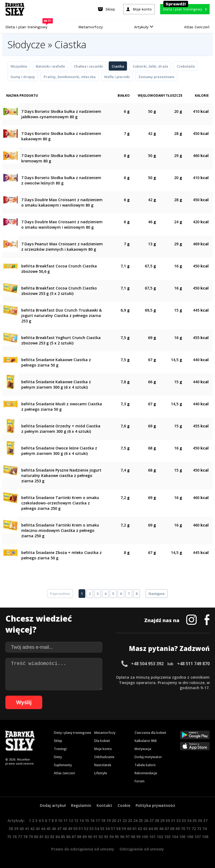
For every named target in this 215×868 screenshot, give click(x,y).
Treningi (60, 749)
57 (113, 829)
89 (84, 837)
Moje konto (103, 749)
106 (190, 837)
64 (151, 829)
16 (92, 820)
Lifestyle (101, 773)
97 (128, 837)
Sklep (58, 741)
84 (58, 837)
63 (145, 829)
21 (119, 820)
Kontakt (104, 805)
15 (87, 820)
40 (22, 829)
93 (106, 837)
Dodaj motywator (148, 757)
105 (182, 837)
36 (200, 820)
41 (27, 829)
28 (157, 820)
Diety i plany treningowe (73, 733)
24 (135, 820)
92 (101, 837)
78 (25, 837)
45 (48, 829)
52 (86, 829)
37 (205, 820)
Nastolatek (103, 765)
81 (41, 837)
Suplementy (63, 765)
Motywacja (143, 749)
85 (63, 837)
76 (15, 837)
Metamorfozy (91, 27)
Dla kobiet (102, 741)
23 (130, 820)
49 (70, 829)
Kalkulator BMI (146, 741)
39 (16, 829)
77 (20, 837)
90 (90, 837)
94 (111, 837)
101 (152, 837)
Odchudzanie (104, 757)
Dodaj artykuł (53, 805)
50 (75, 829)
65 (156, 829)
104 (175, 837)
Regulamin (81, 805)
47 (59, 829)
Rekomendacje (146, 773)
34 (189, 820)
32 (178, 820)
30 (168, 820)
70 (183, 829)
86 (68, 837)
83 (52, 837)
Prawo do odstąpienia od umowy (83, 849)
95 (117, 837)
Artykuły (144, 27)
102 (160, 837)
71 (188, 829)
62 (140, 829)
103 (167, 837)
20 (114, 820)
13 (76, 820)
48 (65, 829)
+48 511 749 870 (193, 664)
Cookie (124, 805)
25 (141, 820)
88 (79, 837)
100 (145, 837)
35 (195, 820)
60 (129, 829)
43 (38, 829)
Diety (58, 757)
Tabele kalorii (145, 765)
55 (102, 829)
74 (205, 829)
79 (31, 837)
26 (146, 820)
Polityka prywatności (155, 805)
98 (133, 837)
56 (108, 829)
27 (151, 820)
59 (124, 829)
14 (82, 820)
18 (103, 820)
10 (60, 820)
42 (32, 829)
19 (108, 820)
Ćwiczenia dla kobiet (150, 733)
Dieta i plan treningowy (28, 26)
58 (118, 829)
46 (54, 829)
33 (184, 820)
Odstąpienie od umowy (142, 849)
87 (74, 837)
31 (173, 820)
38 (11, 829)
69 (178, 829)
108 (205, 837)
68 (172, 829)
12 (71, 820)
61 (135, 829)
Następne (157, 594)
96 (122, 837)
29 (162, 820)
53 (91, 829)
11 (65, 820)
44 (43, 829)
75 (9, 837)
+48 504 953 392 (147, 664)
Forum (140, 781)
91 (95, 837)
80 (36, 837)
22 (125, 820)
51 (81, 829)
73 (199, 829)
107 (198, 837)
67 (167, 829)
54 (97, 829)
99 (138, 837)
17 (98, 820)
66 (161, 829)
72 (194, 829)
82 (47, 837)
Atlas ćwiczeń (197, 27)
